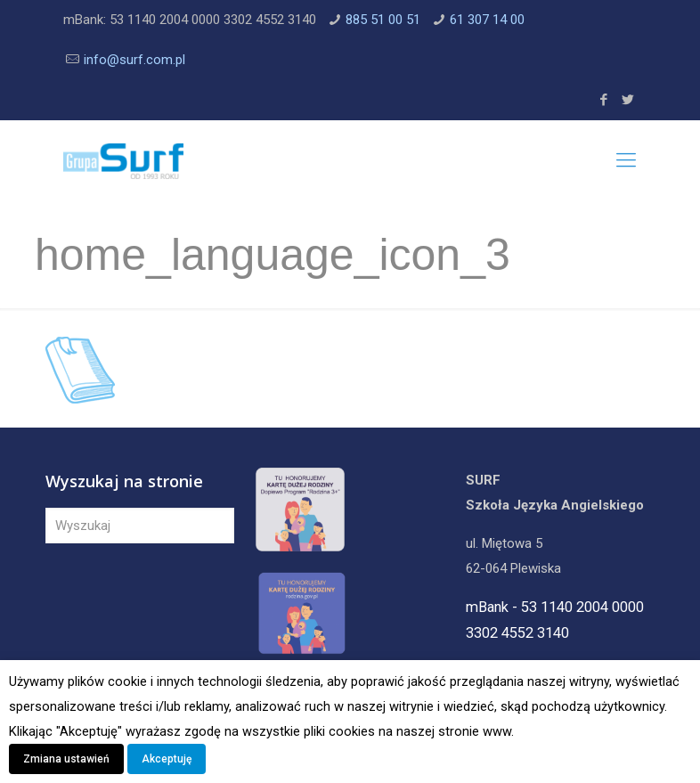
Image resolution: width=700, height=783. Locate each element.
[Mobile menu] (626, 160)
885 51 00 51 (383, 20)
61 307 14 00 (487, 20)
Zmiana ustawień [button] (66, 759)
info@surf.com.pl (134, 60)
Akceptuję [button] (167, 759)
